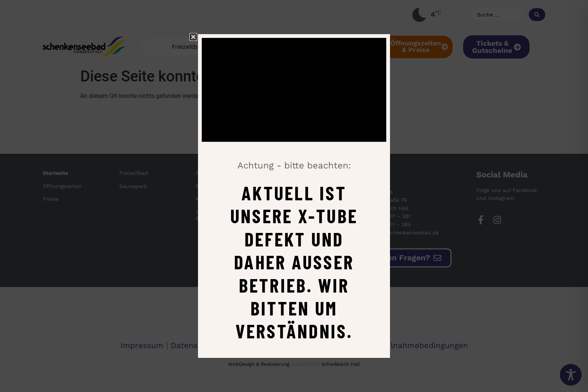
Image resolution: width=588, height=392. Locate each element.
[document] (294, 196)
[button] (193, 37)
